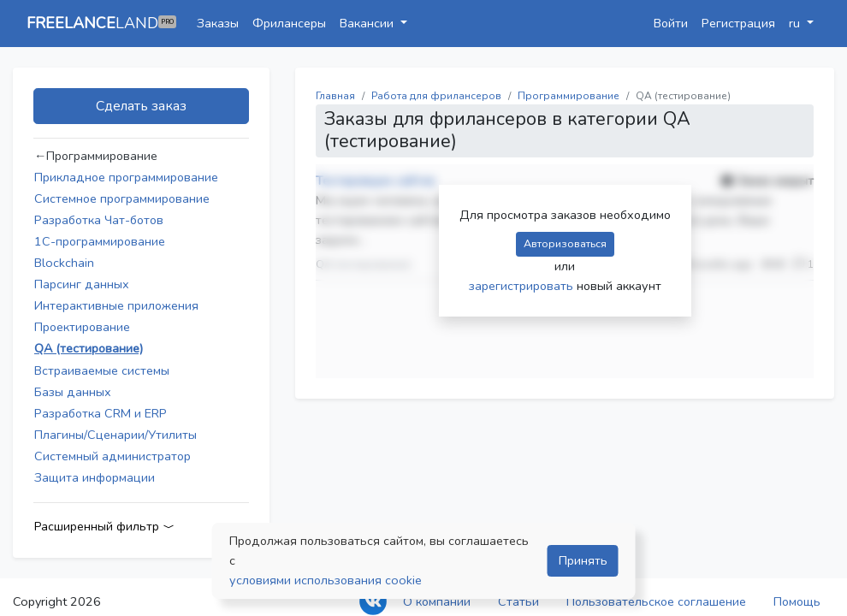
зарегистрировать (523, 286)
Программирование (569, 96)
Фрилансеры (289, 23)
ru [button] (796, 23)
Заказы (218, 23)
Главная (335, 96)
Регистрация (738, 23)
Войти (671, 23)
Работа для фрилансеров (436, 96)
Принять (583, 560)
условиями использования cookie (326, 580)
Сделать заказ (141, 106)
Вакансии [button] (368, 23)
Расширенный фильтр (104, 527)
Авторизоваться (565, 243)
